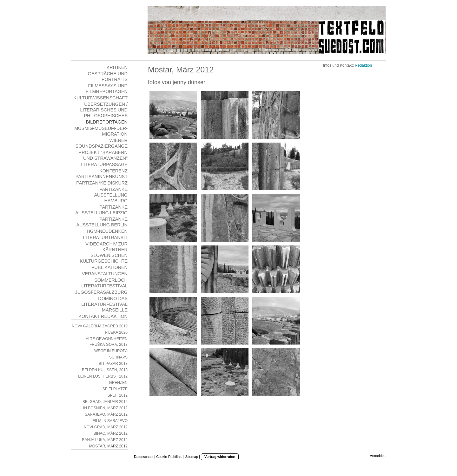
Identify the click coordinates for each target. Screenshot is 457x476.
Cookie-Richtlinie (169, 457)
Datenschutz (144, 457)
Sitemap (192, 457)
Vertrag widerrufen (220, 457)
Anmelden (378, 456)
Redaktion (363, 65)
